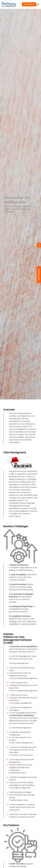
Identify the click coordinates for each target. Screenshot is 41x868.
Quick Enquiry (29, 4)
